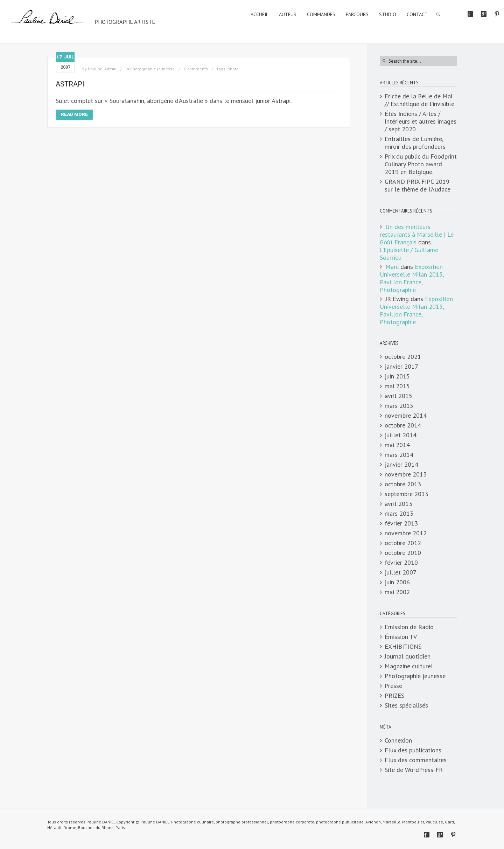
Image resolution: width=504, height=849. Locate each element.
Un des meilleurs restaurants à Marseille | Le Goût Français (417, 234)
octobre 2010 (403, 553)
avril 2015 (398, 396)
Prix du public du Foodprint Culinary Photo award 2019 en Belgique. (421, 164)
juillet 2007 (401, 572)
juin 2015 (397, 376)
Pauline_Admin (102, 69)
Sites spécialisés (406, 705)
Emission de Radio (409, 627)
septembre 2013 (407, 494)
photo (233, 69)
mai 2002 (397, 592)
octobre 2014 (403, 425)
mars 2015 (399, 406)
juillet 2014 (401, 435)
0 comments (196, 69)
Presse (393, 686)
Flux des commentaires (416, 760)
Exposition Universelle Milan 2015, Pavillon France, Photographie (412, 278)
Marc (392, 267)
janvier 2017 (401, 367)
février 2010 (401, 563)
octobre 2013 (403, 484)
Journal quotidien (408, 656)
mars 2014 (399, 455)
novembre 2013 (406, 474)
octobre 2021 (403, 357)
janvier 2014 (401, 465)
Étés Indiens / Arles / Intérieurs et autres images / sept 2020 (421, 121)
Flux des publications (413, 750)
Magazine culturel (409, 666)
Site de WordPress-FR (414, 770)
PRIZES (394, 696)
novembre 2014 (406, 416)
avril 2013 (398, 504)
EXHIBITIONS (403, 647)
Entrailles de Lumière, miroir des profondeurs (415, 143)
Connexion (398, 740)
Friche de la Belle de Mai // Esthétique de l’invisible (419, 100)
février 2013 (401, 523)
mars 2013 (399, 514)
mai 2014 (397, 445)
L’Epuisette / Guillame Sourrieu (409, 254)
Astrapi (70, 84)
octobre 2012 (403, 543)
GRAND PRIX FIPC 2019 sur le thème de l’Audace (418, 186)
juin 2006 (397, 582)
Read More (74, 114)
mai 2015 (397, 386)
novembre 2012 (406, 533)
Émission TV (401, 637)
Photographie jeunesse (152, 69)
